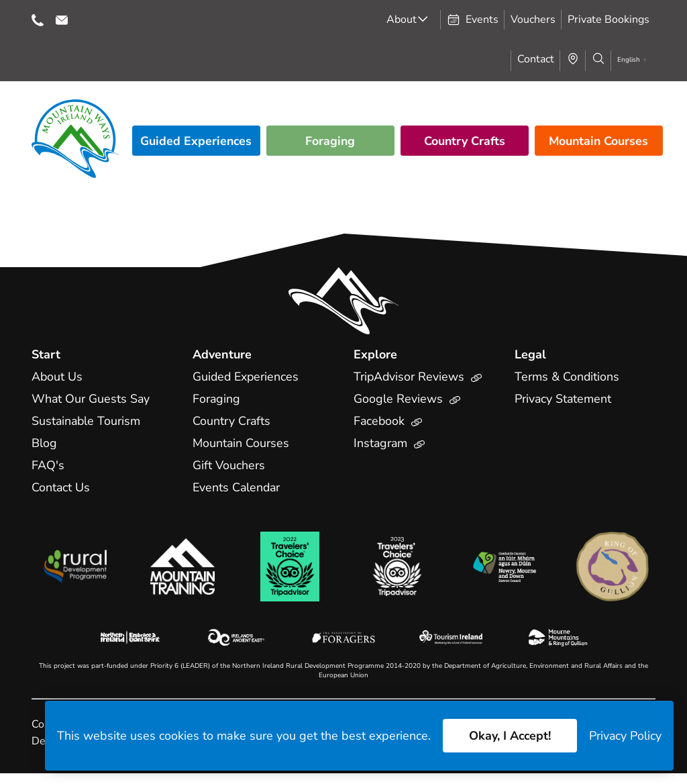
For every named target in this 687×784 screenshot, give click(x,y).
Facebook (388, 421)
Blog (44, 443)
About (402, 19)
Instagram (390, 443)
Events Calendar (237, 487)
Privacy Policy (625, 736)
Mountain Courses (599, 141)
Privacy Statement (564, 399)
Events (473, 19)
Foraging (330, 141)
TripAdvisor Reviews (418, 377)
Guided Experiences (196, 141)
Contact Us (61, 487)
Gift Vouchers (229, 465)
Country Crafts (464, 141)
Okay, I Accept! (509, 736)
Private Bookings (609, 19)
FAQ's (48, 465)
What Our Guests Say (91, 399)
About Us (57, 377)
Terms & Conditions (567, 377)
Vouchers (533, 19)
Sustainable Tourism (87, 421)
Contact (536, 59)
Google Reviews (407, 399)
